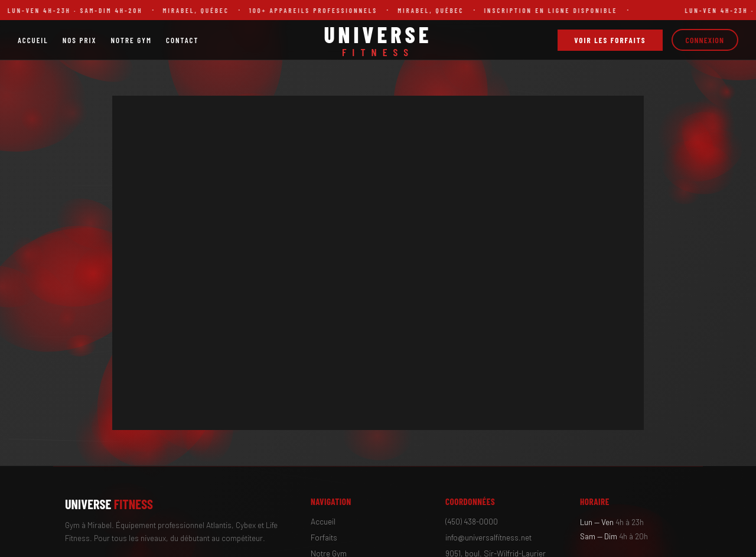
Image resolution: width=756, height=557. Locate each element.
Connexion (705, 40)
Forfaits (324, 537)
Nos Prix (80, 40)
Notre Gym (131, 40)
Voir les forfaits (610, 40)
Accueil (33, 40)
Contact (182, 40)
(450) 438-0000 (472, 521)
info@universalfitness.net (488, 537)
